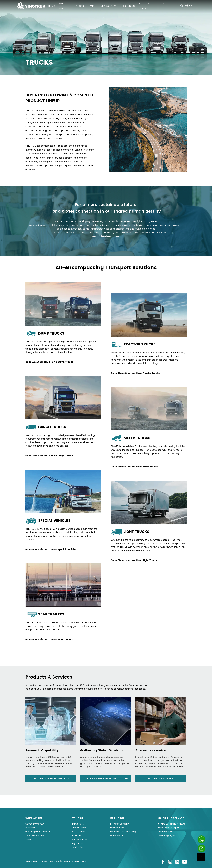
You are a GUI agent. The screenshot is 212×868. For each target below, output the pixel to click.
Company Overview (35, 824)
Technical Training (167, 832)
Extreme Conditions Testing (123, 832)
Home (52, 6)
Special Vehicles (80, 840)
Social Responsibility (35, 836)
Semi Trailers (78, 848)
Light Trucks (78, 844)
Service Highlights (167, 836)
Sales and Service (145, 6)
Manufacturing (117, 828)
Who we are (64, 6)
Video (28, 840)
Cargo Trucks (79, 832)
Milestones (30, 828)
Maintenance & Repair (169, 828)
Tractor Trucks (79, 828)
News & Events (110, 6)
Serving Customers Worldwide (172, 824)
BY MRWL (83, 862)
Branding (129, 6)
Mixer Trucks (78, 836)
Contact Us (169, 6)
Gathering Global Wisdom (38, 832)
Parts (93, 6)
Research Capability (120, 824)
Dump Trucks (78, 824)
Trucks (81, 6)
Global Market (117, 836)
